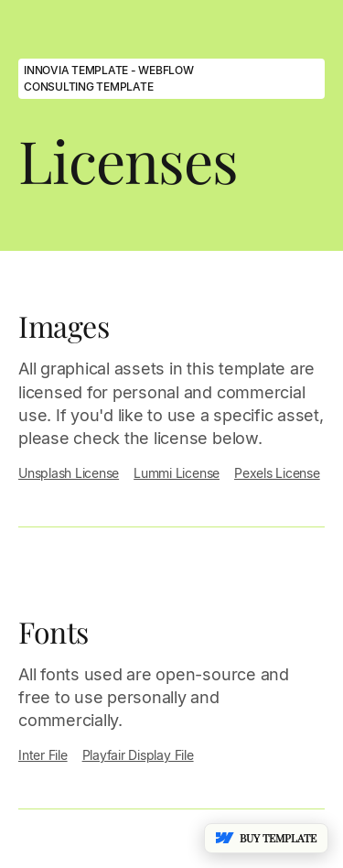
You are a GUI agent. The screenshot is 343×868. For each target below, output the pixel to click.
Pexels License (277, 473)
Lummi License (177, 473)
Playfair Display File (138, 755)
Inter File (43, 755)
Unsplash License (69, 473)
